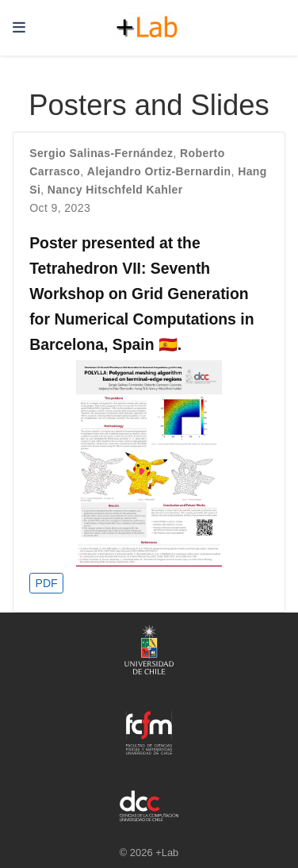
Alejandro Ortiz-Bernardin (159, 171)
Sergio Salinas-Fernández (101, 153)
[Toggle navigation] (19, 28)
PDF (47, 583)
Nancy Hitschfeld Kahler (115, 190)
